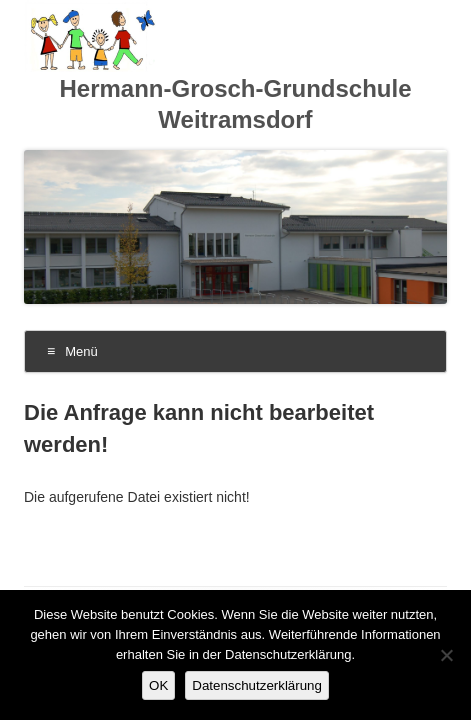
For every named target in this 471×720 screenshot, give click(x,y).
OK (158, 685)
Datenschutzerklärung (257, 685)
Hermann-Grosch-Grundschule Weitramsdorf (235, 104)
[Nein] (446, 655)
